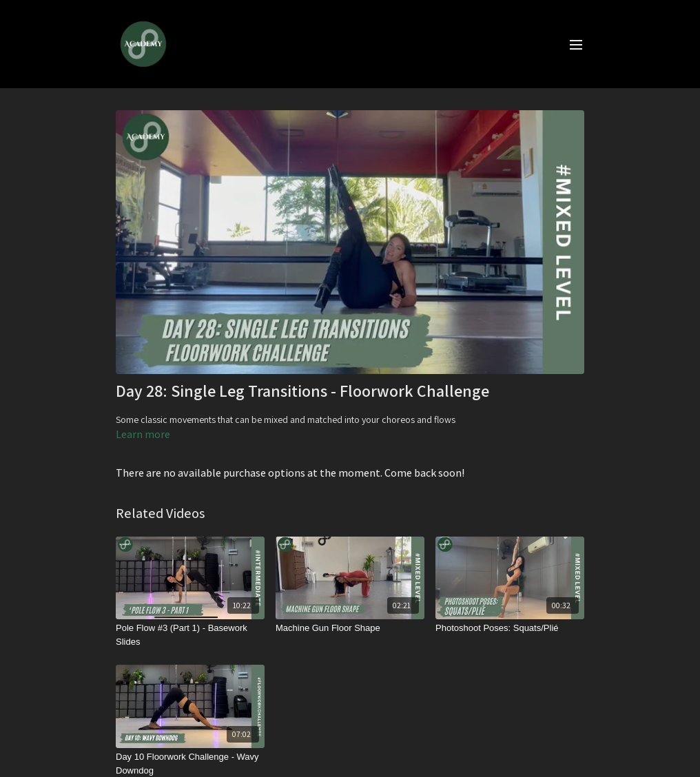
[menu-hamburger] (576, 44)
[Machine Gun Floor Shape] (350, 628)
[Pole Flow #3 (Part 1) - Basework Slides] (190, 635)
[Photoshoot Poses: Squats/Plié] (510, 628)
